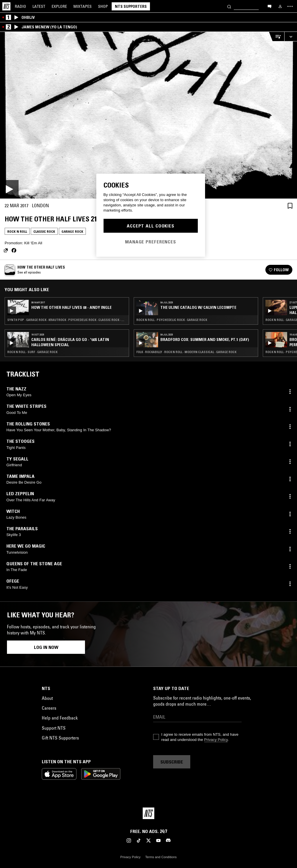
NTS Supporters (131, 6)
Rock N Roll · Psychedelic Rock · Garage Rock (172, 320)
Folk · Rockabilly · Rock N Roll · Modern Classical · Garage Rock (186, 352)
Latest (39, 6)
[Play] (148, 115)
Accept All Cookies (151, 226)
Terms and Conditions (161, 857)
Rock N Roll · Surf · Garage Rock (32, 352)
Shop (103, 6)
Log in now (46, 647)
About (47, 698)
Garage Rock (72, 231)
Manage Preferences (151, 242)
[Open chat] (269, 6)
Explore (59, 6)
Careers (49, 708)
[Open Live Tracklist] (276, 37)
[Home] (6, 6)
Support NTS (54, 728)
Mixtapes (83, 6)
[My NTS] (280, 6)
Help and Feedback (60, 718)
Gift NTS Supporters (60, 738)
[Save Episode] (290, 206)
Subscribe (172, 762)
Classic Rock (44, 231)
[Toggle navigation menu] (290, 6)
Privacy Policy (216, 740)
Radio (20, 6)
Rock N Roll (17, 231)
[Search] (229, 6)
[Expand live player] (291, 37)
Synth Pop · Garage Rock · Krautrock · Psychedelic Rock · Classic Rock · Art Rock (67, 320)
